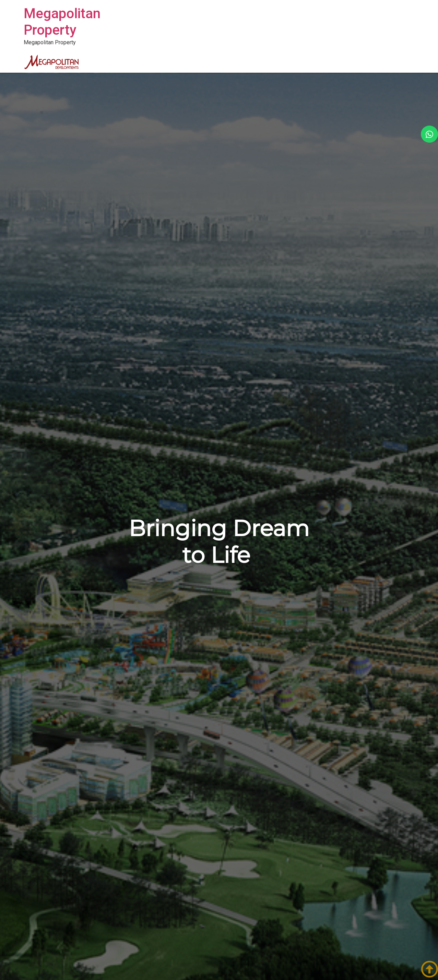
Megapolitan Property (62, 22)
